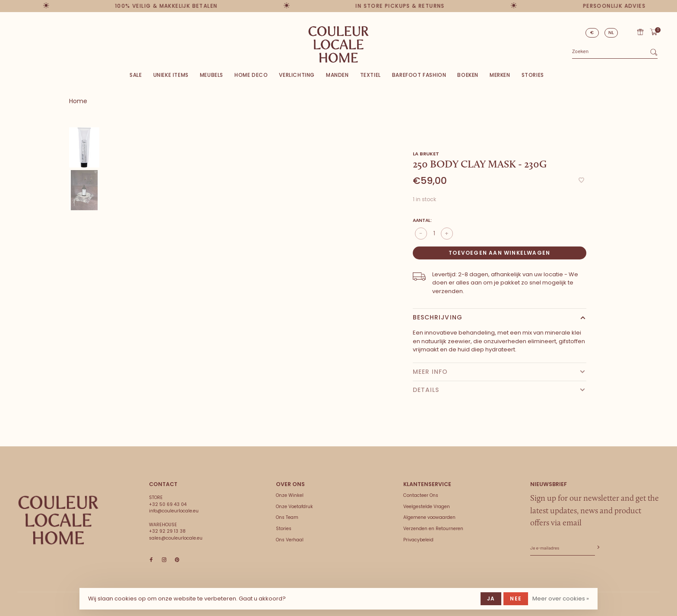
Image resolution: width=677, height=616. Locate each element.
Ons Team (287, 517)
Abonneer (598, 548)
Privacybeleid (418, 540)
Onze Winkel (290, 495)
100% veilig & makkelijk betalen (161, 6)
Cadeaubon (640, 32)
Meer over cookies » (561, 599)
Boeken (468, 75)
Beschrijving (438, 317)
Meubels (212, 75)
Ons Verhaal (290, 540)
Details (426, 390)
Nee (516, 599)
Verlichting (297, 75)
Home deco (251, 75)
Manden (337, 75)
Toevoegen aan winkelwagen (499, 253)
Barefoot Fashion (419, 75)
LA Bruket (426, 154)
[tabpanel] (240, 266)
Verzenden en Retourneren (433, 529)
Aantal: (422, 220)
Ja (491, 599)
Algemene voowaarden (429, 517)
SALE (136, 75)
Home (78, 101)
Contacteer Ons (421, 495)
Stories (533, 75)
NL (611, 33)
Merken (500, 75)
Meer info (430, 372)
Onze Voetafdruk (294, 507)
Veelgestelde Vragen (427, 507)
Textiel (370, 75)
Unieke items (171, 75)
